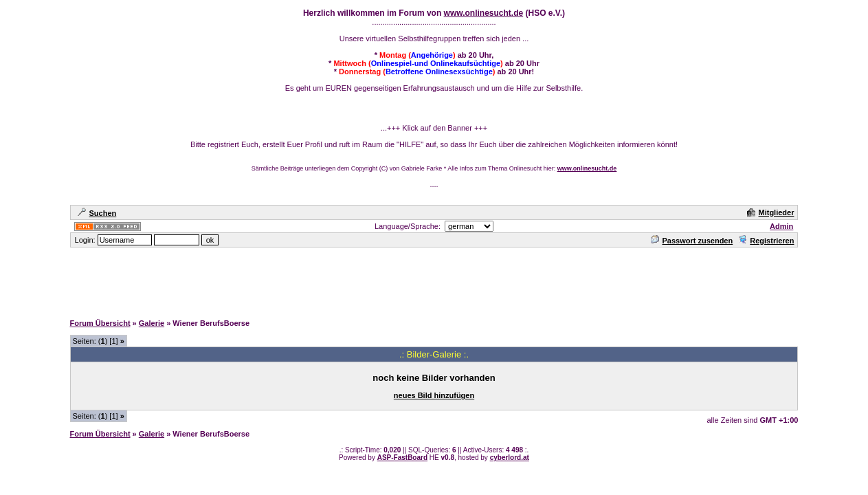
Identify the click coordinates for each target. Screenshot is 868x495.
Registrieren (766, 241)
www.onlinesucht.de (484, 13)
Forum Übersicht (100, 323)
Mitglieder (771, 212)
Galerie (152, 323)
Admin (781, 226)
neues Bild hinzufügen (434, 395)
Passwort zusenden (692, 241)
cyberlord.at (510, 458)
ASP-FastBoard (402, 458)
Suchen (97, 213)
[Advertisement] (434, 280)
